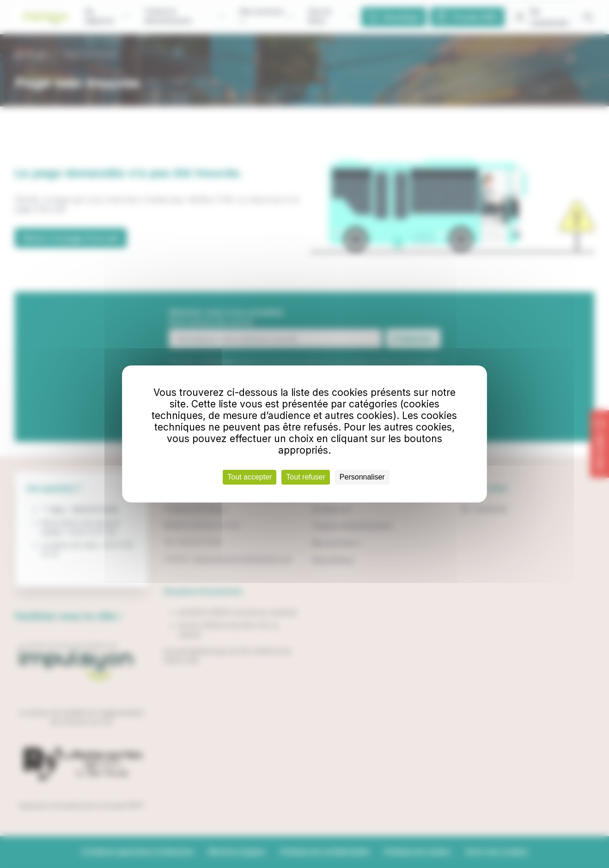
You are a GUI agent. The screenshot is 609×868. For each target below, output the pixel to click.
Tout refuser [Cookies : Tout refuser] (305, 477)
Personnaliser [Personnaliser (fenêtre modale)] (362, 477)
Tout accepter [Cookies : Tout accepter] (250, 477)
